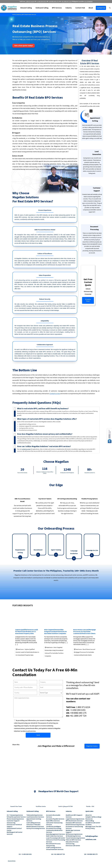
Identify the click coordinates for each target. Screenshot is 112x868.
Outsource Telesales (33, 825)
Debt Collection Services (55, 836)
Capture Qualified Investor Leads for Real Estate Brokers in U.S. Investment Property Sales (27, 632)
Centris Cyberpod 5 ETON (65, 807)
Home (14, 14)
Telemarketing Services (35, 815)
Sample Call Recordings (93, 817)
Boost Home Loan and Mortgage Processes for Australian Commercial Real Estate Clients (85, 632)
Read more (27, 652)
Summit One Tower (16, 807)
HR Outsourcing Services (74, 834)
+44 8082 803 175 (78, 713)
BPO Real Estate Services (74, 821)
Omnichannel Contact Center (14, 829)
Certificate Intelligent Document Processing (54, 827)
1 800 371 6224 (83, 707)
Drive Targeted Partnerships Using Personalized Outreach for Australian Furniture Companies (55, 632)
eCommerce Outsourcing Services (74, 827)
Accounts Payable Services (55, 819)
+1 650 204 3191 (78, 710)
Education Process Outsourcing (72, 843)
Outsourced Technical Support (14, 826)
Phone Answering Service (15, 819)
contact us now (26, 449)
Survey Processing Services (36, 828)
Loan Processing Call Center (56, 838)
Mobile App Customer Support (73, 831)
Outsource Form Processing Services (56, 841)
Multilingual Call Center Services (15, 833)
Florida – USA (90, 807)
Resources (89, 819)
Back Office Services (53, 821)
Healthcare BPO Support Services (74, 816)
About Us (89, 815)
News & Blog (90, 821)
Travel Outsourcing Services (75, 838)
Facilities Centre (41, 807)
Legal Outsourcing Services (75, 819)
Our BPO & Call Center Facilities (93, 824)
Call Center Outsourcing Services (54, 824)
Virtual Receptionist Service (16, 817)
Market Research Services (35, 827)
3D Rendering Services (73, 836)
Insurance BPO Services (74, 823)
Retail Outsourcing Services (75, 825)
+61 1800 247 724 (78, 716)
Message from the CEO (93, 827)
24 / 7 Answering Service (15, 815)
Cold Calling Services (33, 823)
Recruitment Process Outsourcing (53, 845)
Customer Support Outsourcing (13, 822)
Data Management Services (56, 834)
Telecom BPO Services (73, 840)
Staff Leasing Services (54, 848)
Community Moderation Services (54, 831)
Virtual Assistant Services (55, 849)
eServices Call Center (73, 846)
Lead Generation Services (35, 817)
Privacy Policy (90, 828)
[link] (13, 747)
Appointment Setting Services (34, 820)
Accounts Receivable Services (53, 816)
